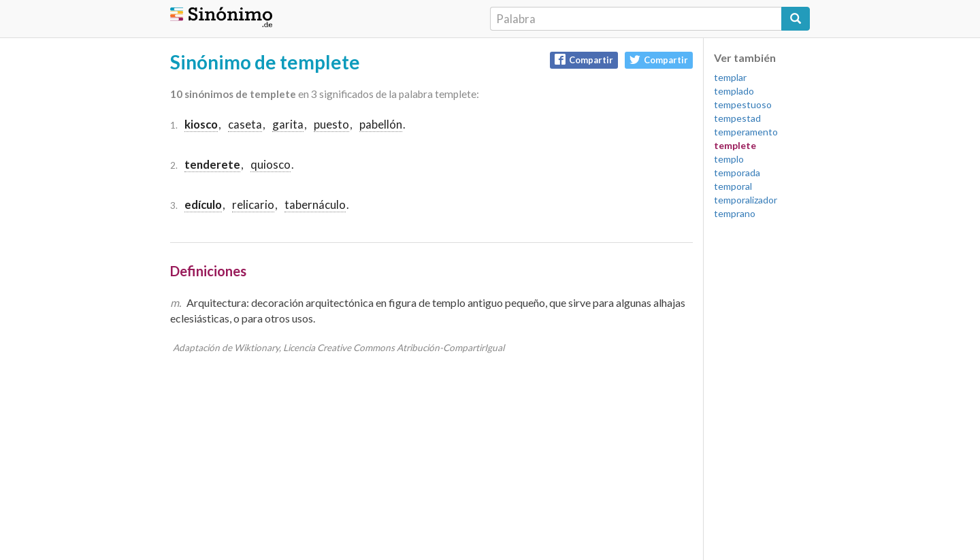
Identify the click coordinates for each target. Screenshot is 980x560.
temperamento (746, 132)
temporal (733, 186)
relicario (253, 204)
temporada (737, 172)
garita (288, 124)
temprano (735, 213)
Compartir (584, 60)
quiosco (271, 164)
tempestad (737, 118)
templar (730, 77)
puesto (331, 124)
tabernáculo (315, 204)
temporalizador (746, 200)
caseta (245, 124)
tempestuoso (743, 104)
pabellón (381, 124)
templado (734, 91)
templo (729, 159)
